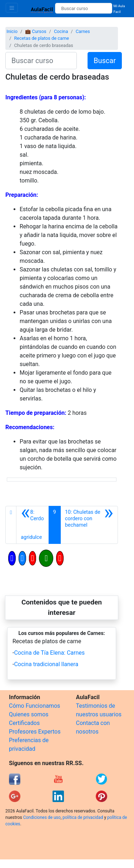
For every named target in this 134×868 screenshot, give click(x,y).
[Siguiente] (89, 525)
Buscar (105, 61)
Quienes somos (29, 714)
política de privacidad (83, 817)
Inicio (12, 31)
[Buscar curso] (83, 8)
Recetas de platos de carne (41, 38)
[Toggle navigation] (12, 8)
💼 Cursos (36, 31)
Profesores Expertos (35, 732)
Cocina (61, 31)
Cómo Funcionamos (34, 706)
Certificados (24, 723)
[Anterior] (32, 525)
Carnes (83, 31)
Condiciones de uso (42, 817)
